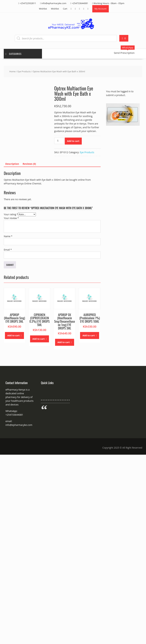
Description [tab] (12, 164)
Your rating (11, 214)
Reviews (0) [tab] (29, 164)
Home (12, 71)
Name (8, 236)
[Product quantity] (59, 141)
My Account (101, 9)
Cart (65, 9)
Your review (11, 218)
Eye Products (24, 71)
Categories (13, 54)
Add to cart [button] (13, 335)
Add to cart (73, 141)
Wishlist (43, 9)
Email (8, 250)
